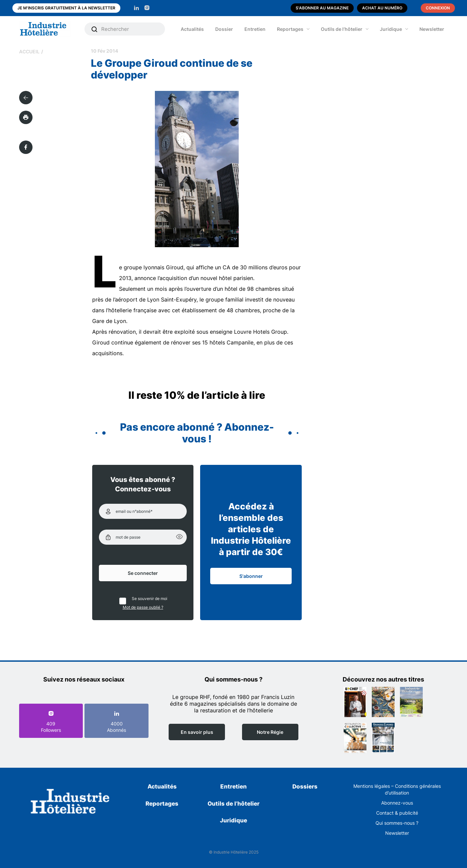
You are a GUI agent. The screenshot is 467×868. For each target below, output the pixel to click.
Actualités (192, 29)
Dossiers (305, 786)
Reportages (290, 29)
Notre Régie (270, 732)
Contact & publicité (397, 813)
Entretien (255, 29)
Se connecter (143, 573)
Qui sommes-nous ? (397, 823)
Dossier (224, 29)
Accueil (29, 51)
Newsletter (432, 29)
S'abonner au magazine (322, 8)
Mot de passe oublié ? (143, 607)
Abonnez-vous (397, 803)
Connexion (438, 8)
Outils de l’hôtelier (342, 29)
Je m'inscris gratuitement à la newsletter (66, 8)
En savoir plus (197, 732)
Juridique (391, 29)
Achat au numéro (382, 8)
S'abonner (251, 576)
